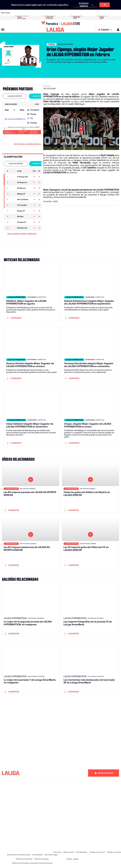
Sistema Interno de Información (19, 855)
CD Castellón (101, 97)
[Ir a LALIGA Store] (61, 23)
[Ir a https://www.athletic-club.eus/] (14, 13)
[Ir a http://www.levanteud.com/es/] (58, 13)
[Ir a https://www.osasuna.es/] (25, 13)
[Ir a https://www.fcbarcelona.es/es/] (41, 13)
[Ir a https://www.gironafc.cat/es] (52, 13)
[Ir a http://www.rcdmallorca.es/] (80, 13)
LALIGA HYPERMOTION (41, 96)
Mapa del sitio (69, 852)
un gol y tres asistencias (83, 101)
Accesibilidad (37, 855)
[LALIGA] (55, 30)
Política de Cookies (42, 859)
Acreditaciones (82, 852)
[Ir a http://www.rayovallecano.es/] (63, 13)
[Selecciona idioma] (106, 30)
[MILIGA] (117, 30)
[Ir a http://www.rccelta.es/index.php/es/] (69, 13)
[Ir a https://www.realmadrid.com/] (91, 13)
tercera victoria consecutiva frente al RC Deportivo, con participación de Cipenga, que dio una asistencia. (81, 165)
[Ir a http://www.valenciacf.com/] (112, 13)
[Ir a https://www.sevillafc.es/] (107, 13)
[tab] (15, 96)
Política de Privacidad (24, 859)
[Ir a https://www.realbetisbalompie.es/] (85, 13)
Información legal (51, 855)
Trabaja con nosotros (97, 852)
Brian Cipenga (51, 94)
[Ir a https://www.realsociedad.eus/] (102, 13)
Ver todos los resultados (27, 144)
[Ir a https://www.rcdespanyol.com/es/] (74, 13)
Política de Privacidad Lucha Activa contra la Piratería (32, 863)
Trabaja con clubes (114, 852)
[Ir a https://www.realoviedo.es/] (96, 13)
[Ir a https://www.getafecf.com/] (47, 13)
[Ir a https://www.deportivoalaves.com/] (30, 13)
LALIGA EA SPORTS (15, 96)
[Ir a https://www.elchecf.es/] (36, 13)
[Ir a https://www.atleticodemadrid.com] (19, 13)
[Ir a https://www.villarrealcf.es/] (118, 13)
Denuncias (57, 852)
